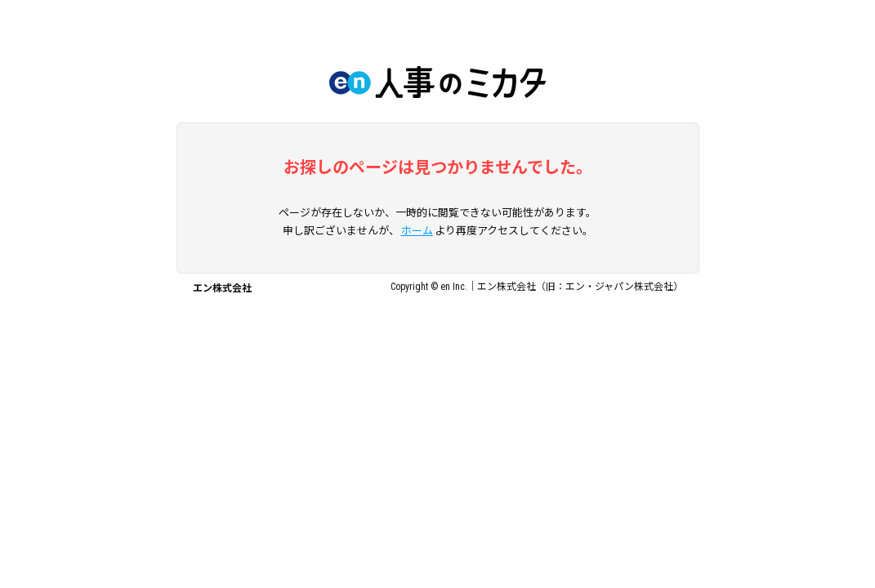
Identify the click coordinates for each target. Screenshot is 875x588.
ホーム (417, 231)
